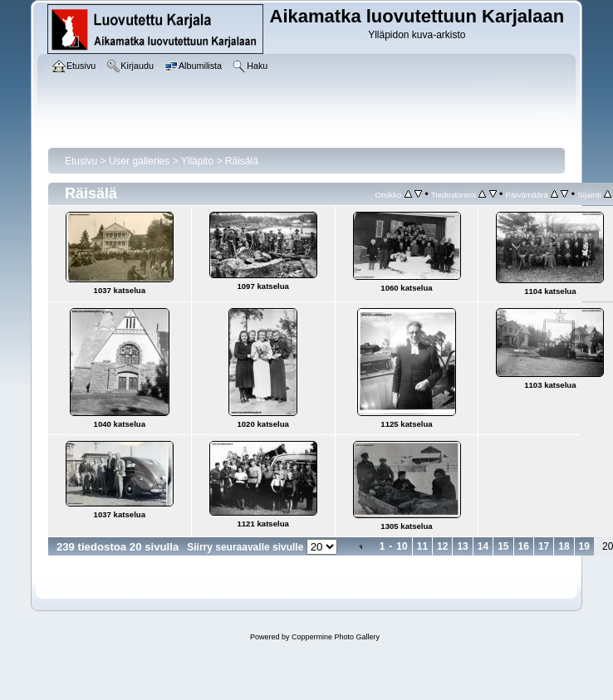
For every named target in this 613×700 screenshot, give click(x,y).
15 (503, 546)
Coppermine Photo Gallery (336, 637)
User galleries (139, 161)
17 (544, 546)
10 (402, 546)
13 (462, 546)
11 (422, 546)
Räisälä (242, 161)
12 (442, 546)
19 (584, 546)
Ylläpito (197, 161)
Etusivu (81, 161)
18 (564, 546)
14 (483, 546)
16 (524, 546)
